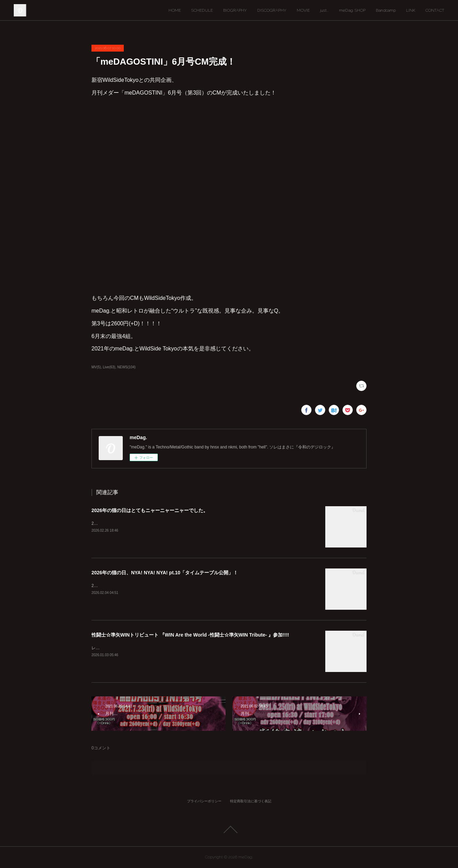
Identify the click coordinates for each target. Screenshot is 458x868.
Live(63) (109, 367)
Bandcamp (386, 10)
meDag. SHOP (352, 10)
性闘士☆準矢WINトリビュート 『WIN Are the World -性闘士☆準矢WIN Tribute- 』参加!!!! (190, 635)
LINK (411, 10)
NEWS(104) (126, 367)
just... (324, 10)
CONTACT (435, 10)
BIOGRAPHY (235, 10)
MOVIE (303, 10)
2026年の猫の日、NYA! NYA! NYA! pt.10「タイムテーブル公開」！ (165, 573)
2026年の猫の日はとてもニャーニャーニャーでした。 (150, 510)
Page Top (229, 829)
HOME (175, 10)
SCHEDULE (202, 10)
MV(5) (96, 367)
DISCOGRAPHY (272, 10)
